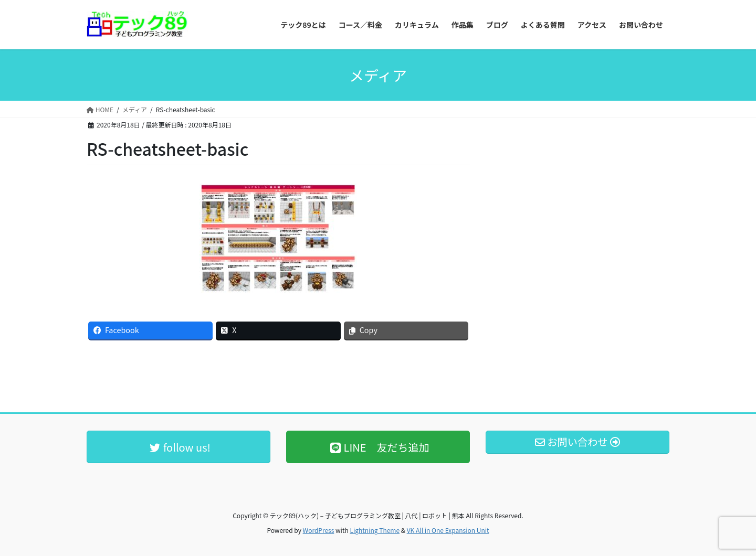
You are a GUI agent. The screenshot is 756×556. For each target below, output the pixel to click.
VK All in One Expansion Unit (448, 530)
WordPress (319, 530)
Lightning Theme (375, 530)
